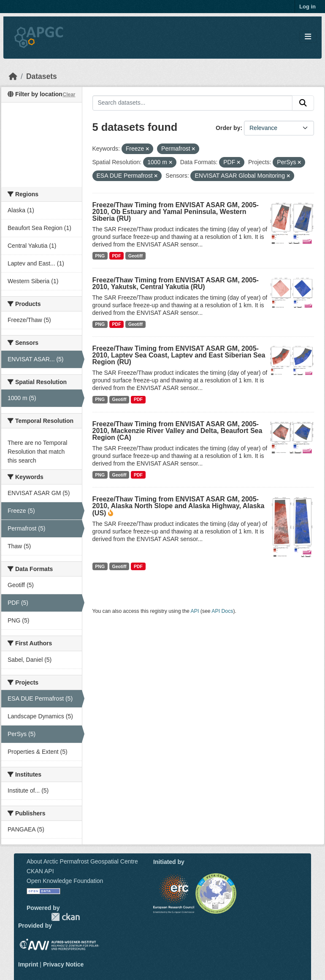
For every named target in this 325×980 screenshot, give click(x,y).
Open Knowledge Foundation (65, 881)
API (195, 611)
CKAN (65, 917)
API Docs (222, 611)
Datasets (42, 76)
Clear (69, 95)
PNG (100, 256)
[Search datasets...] (193, 103)
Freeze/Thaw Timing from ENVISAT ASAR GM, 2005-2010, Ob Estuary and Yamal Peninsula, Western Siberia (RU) (176, 212)
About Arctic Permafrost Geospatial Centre (82, 861)
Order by (228, 128)
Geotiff (135, 256)
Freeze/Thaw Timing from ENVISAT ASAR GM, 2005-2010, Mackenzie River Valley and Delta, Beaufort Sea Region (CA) (177, 431)
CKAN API (40, 871)
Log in (307, 7)
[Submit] (303, 103)
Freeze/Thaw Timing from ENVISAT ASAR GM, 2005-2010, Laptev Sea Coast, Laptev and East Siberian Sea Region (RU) (179, 355)
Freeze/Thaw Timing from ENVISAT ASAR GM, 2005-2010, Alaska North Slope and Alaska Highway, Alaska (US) (179, 506)
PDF (117, 256)
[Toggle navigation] (308, 37)
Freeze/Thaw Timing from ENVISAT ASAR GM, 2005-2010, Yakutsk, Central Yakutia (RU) (176, 283)
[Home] (13, 76)
